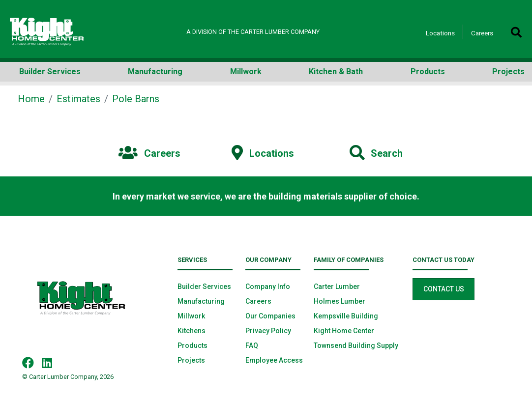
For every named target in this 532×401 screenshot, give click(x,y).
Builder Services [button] (50, 72)
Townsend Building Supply (356, 345)
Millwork (191, 316)
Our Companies (270, 316)
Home (31, 99)
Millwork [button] (246, 72)
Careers (482, 33)
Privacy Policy (268, 331)
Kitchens (192, 331)
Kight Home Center (344, 331)
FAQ (252, 345)
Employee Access (274, 360)
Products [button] (428, 72)
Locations (440, 33)
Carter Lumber (337, 286)
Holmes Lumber (340, 301)
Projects (191, 360)
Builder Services (204, 286)
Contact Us (444, 289)
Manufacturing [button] (155, 72)
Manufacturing (201, 301)
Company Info (268, 286)
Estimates (78, 99)
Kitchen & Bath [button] (336, 72)
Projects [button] (508, 72)
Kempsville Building (346, 316)
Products (192, 345)
